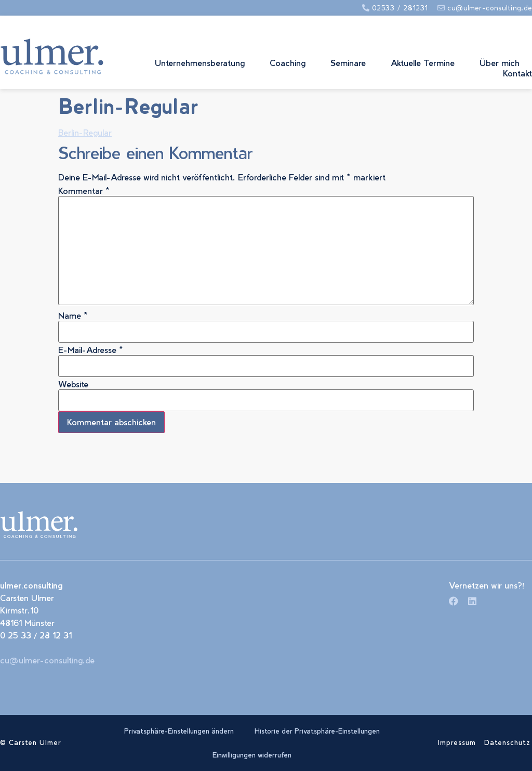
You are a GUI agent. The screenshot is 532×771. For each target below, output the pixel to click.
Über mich (500, 63)
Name (73, 316)
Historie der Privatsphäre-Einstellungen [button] (317, 731)
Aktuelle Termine (423, 63)
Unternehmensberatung (200, 63)
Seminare (348, 63)
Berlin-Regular (85, 132)
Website (73, 384)
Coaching (288, 63)
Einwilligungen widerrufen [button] (252, 755)
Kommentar (84, 191)
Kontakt (517, 73)
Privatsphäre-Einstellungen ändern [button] (179, 731)
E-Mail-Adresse (91, 350)
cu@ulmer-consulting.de (47, 660)
